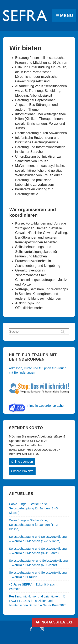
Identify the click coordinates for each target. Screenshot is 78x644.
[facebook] (31, 629)
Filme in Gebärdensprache (45, 406)
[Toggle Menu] (64, 16)
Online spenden (22, 462)
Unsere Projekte (22, 471)
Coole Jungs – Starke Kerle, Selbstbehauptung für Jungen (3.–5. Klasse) (34, 508)
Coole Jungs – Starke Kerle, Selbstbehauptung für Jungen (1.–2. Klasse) (34, 525)
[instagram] (42, 629)
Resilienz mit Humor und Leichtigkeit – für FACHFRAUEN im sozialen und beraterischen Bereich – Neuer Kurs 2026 (38, 601)
